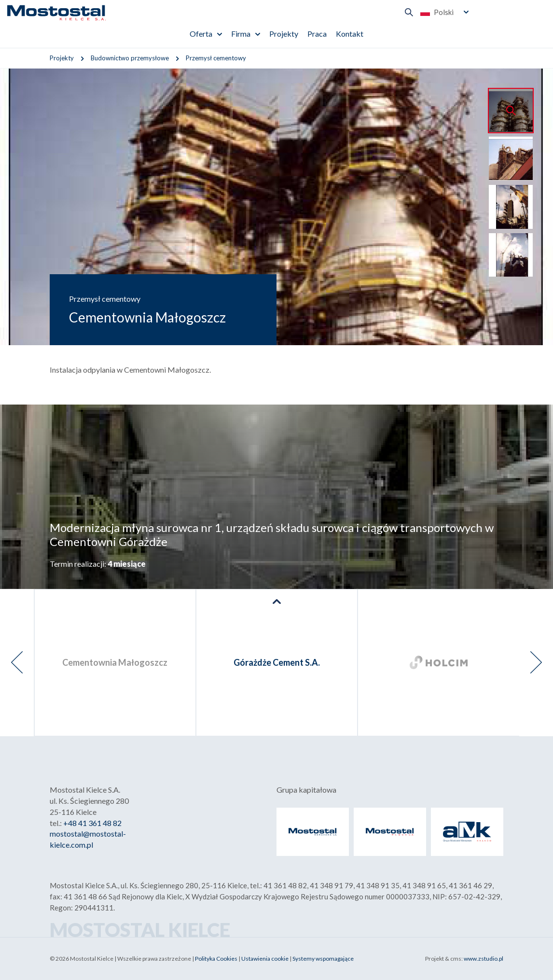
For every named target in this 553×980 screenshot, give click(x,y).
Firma (241, 34)
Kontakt (350, 34)
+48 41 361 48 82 (92, 823)
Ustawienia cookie (265, 959)
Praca (317, 34)
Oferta (201, 34)
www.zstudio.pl (484, 959)
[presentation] (17, 663)
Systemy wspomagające (323, 959)
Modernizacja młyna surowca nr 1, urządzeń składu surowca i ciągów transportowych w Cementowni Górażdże (272, 534)
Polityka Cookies (216, 959)
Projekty (284, 34)
